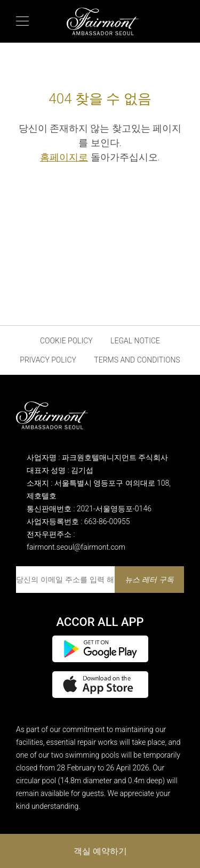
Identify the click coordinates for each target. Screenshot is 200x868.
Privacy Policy (48, 360)
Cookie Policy (66, 341)
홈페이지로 (64, 157)
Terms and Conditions (137, 360)
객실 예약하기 (100, 851)
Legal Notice (135, 341)
